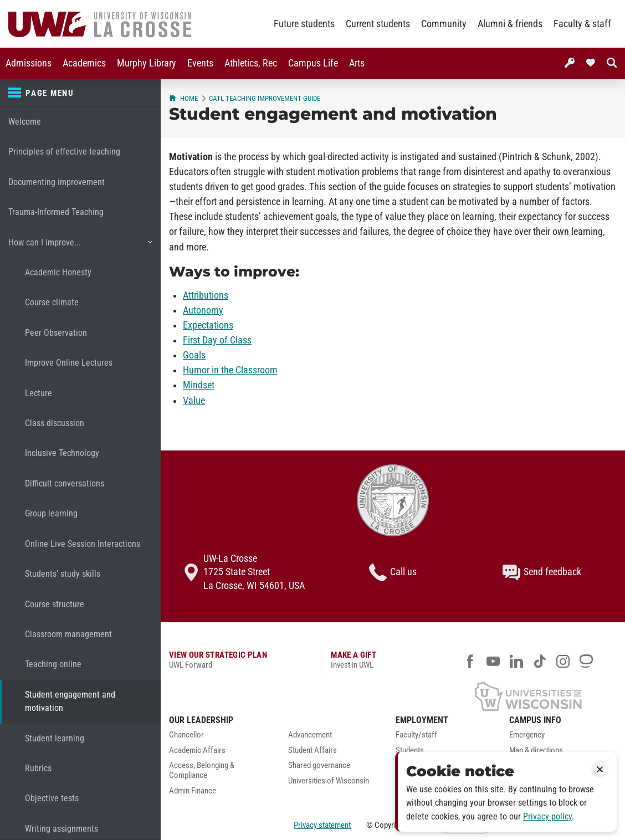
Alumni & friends (510, 24)
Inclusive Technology (62, 453)
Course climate (52, 302)
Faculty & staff (582, 24)
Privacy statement (322, 825)
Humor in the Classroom (230, 370)
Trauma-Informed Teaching (56, 212)
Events (200, 63)
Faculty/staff (416, 735)
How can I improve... (80, 247)
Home (183, 98)
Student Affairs (312, 751)
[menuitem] (29, 63)
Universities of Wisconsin (329, 781)
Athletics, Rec (251, 63)
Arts (357, 63)
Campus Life (313, 63)
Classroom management (68, 634)
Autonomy (203, 310)
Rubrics (38, 768)
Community (444, 24)
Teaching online (53, 664)
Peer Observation (56, 333)
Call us (393, 572)
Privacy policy (547, 816)
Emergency (527, 735)
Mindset (199, 385)
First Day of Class (217, 340)
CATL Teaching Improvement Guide (265, 98)
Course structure (55, 604)
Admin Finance (193, 791)
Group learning (51, 513)
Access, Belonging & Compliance (202, 770)
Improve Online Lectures (69, 363)
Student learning (55, 738)
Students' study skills (63, 574)
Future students (304, 24)
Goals (194, 355)
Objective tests (52, 798)
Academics (84, 63)
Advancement (310, 735)
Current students (378, 24)
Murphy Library (147, 63)
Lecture (39, 393)
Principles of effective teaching (64, 152)
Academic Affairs (197, 751)
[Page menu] (80, 93)
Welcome (25, 122)
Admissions (29, 63)
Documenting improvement (57, 182)
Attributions (206, 295)
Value (194, 401)
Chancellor (186, 735)
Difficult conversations (65, 483)
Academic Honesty (58, 272)
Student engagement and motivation (70, 701)
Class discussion (55, 423)
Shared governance (319, 765)
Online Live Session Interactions (83, 544)
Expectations (208, 325)
